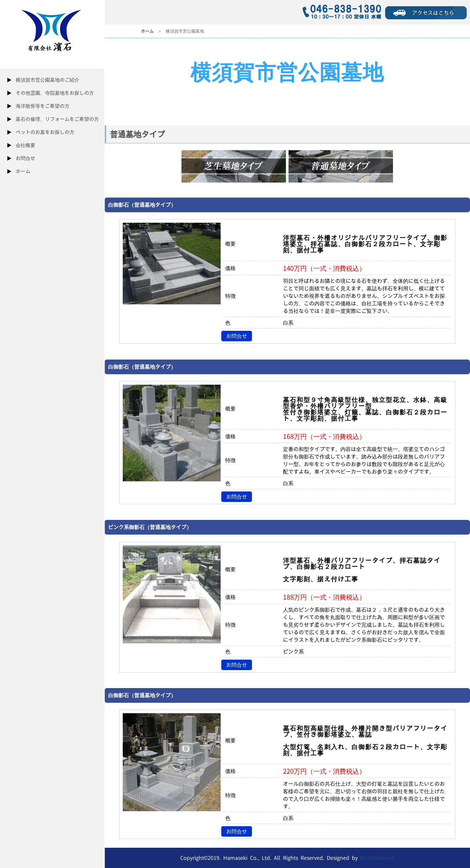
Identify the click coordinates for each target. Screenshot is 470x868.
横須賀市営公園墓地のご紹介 (47, 80)
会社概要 (25, 145)
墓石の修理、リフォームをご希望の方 (57, 119)
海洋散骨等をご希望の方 (43, 106)
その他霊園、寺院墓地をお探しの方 (55, 93)
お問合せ (25, 158)
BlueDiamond (377, 858)
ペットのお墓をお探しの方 (45, 132)
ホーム (23, 171)
